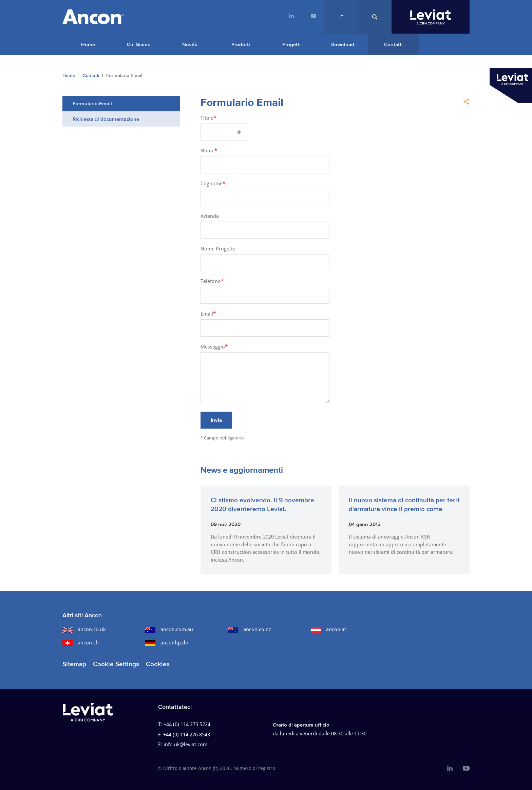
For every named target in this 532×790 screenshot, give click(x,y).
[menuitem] (291, 17)
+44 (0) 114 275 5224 (187, 725)
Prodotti (241, 44)
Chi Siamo (139, 44)
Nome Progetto (218, 249)
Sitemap (74, 664)
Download (342, 44)
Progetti (291, 44)
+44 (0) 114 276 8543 (187, 735)
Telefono (211, 281)
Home (88, 44)
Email (207, 314)
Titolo (207, 118)
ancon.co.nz (250, 629)
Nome (207, 151)
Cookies (158, 664)
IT (341, 17)
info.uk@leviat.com (185, 745)
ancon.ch (81, 643)
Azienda (210, 216)
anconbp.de (167, 643)
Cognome (212, 184)
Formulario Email (92, 103)
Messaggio (213, 347)
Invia (216, 420)
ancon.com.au (169, 629)
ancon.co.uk (84, 629)
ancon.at (328, 629)
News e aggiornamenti (242, 470)
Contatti (393, 44)
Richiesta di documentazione (106, 119)
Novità (190, 44)
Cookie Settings (116, 664)
